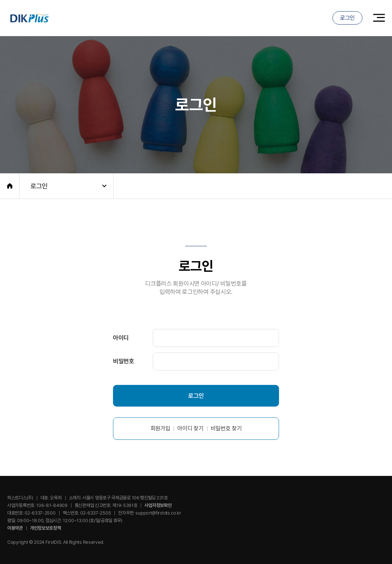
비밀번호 (124, 361)
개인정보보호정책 (45, 528)
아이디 (121, 338)
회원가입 (160, 428)
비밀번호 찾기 (226, 428)
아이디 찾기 (190, 428)
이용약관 (15, 528)
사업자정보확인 (158, 505)
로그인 (347, 18)
